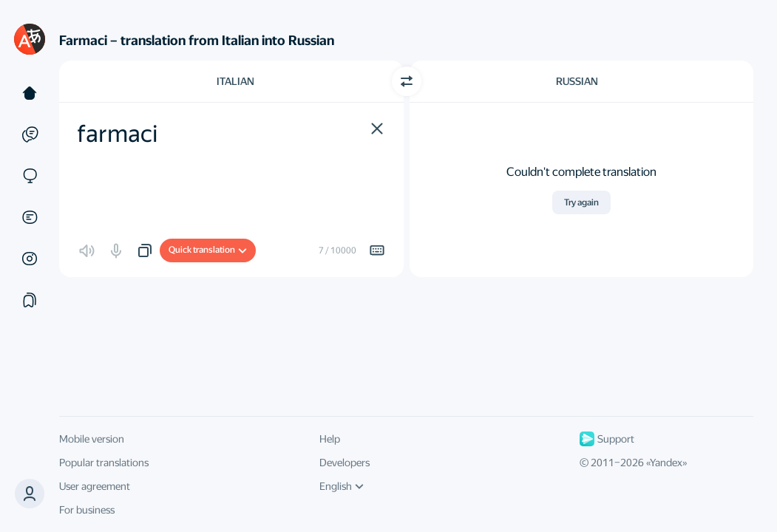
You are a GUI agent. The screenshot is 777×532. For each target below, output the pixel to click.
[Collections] (30, 300)
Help (330, 439)
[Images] (30, 259)
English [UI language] (342, 486)
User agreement (95, 486)
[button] (377, 129)
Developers (345, 463)
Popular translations (104, 463)
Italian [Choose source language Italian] (235, 81)
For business (87, 510)
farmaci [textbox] (117, 134)
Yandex (666, 463)
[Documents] (30, 217)
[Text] (30, 93)
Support (607, 439)
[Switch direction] (407, 81)
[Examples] (30, 134)
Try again (581, 202)
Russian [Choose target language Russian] (577, 81)
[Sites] (30, 176)
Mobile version (92, 439)
